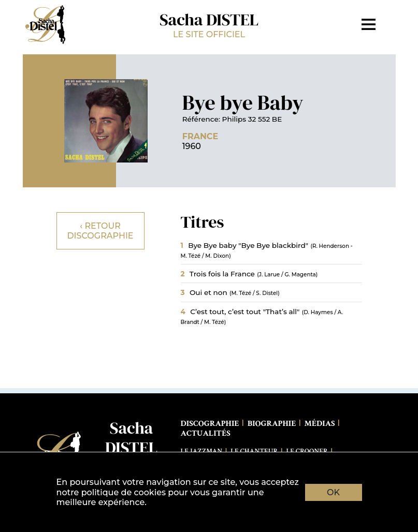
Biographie (272, 424)
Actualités (206, 433)
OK (333, 492)
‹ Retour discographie (100, 231)
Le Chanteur (254, 451)
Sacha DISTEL (209, 24)
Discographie (210, 424)
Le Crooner (307, 451)
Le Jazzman (202, 451)
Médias (320, 424)
